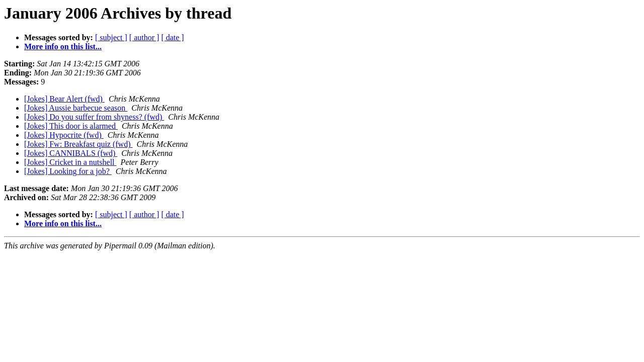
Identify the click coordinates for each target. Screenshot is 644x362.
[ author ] (144, 37)
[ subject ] (111, 37)
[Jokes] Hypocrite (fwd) (64, 135)
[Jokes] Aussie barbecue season (76, 108)
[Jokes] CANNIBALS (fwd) (71, 153)
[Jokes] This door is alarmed (71, 126)
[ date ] (172, 37)
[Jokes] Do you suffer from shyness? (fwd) (94, 117)
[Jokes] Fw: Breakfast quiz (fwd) (78, 144)
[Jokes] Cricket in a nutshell (70, 162)
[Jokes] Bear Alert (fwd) (64, 99)
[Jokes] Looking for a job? (68, 171)
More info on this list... (63, 47)
